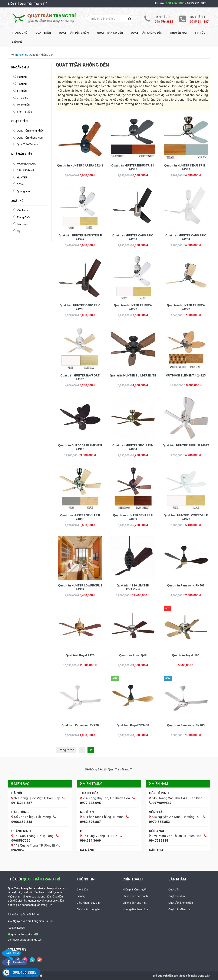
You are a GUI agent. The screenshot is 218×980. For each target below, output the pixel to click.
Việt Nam (22, 210)
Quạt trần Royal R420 (80, 655)
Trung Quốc (24, 217)
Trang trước (66, 750)
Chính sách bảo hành (135, 896)
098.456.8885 (24, 972)
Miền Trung (91, 784)
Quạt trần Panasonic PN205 (186, 725)
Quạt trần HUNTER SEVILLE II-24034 (133, 447)
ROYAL (21, 184)
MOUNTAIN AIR (26, 164)
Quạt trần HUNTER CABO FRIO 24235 (80, 307)
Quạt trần (43, 33)
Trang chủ (20, 33)
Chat (11, 953)
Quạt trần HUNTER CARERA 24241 (80, 165)
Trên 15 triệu (24, 112)
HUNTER (22, 177)
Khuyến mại (179, 33)
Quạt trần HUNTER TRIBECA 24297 (133, 307)
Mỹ (19, 231)
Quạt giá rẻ (23, 191)
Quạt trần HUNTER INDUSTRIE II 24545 (133, 167)
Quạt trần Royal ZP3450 (133, 725)
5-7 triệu (22, 91)
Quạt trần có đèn (110, 33)
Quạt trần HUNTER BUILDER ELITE (133, 375)
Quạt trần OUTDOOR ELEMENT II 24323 (80, 447)
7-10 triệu (22, 98)
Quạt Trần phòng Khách (31, 131)
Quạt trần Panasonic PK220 (80, 725)
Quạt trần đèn (177, 896)
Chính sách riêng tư (88, 909)
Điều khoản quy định (89, 903)
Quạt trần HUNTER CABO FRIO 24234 (186, 237)
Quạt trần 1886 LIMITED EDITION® (133, 587)
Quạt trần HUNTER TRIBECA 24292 (186, 307)
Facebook (15, 962)
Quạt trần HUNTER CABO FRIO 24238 (133, 237)
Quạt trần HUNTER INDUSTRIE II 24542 (186, 167)
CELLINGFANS (26, 170)
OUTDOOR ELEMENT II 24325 (186, 375)
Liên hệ (17, 42)
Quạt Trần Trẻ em (27, 144)
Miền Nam (158, 784)
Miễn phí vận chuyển (135, 890)
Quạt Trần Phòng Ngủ (30, 138)
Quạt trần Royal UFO (186, 655)
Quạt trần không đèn (147, 33)
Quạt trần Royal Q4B (133, 655)
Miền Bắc (20, 784)
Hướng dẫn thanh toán (136, 909)
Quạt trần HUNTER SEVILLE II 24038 (80, 517)
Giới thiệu (82, 890)
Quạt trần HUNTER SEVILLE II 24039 (133, 517)
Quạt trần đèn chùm (74, 33)
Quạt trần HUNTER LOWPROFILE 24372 (80, 587)
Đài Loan (22, 224)
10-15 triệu (23, 105)
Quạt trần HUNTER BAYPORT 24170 (80, 377)
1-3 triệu (22, 77)
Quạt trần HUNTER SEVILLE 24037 (186, 445)
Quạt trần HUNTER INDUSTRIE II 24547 (80, 237)
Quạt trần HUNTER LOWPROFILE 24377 (186, 517)
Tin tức (200, 33)
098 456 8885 (176, 3)
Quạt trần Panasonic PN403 (186, 585)
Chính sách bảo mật (135, 903)
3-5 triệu (22, 84)
